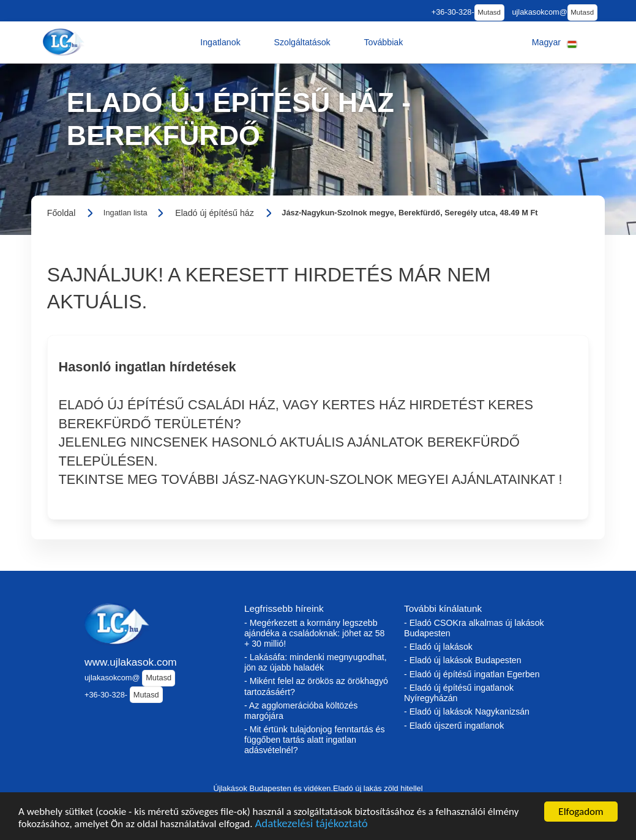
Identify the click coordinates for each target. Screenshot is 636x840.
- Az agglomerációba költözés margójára (301, 711)
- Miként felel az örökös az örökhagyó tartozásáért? (316, 686)
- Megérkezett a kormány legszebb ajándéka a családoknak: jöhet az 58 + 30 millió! (315, 633)
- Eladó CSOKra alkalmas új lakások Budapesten (474, 628)
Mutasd (489, 12)
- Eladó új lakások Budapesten (463, 660)
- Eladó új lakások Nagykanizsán (467, 712)
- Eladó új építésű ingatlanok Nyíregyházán (459, 693)
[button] (220, 42)
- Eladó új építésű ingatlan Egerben (472, 674)
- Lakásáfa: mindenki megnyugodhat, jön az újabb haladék (316, 662)
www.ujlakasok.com (131, 662)
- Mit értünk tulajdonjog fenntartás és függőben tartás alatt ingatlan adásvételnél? (315, 740)
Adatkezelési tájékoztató (311, 825)
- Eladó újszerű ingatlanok (454, 726)
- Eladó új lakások (438, 647)
